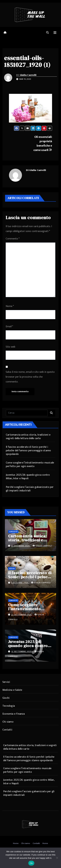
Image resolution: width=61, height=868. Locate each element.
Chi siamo (8, 722)
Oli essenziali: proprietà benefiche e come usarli (43, 143)
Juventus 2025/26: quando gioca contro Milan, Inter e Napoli (28, 477)
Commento (13, 239)
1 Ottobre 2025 (20, 583)
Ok (31, 863)
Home (16, 843)
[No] (57, 858)
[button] (47, 33)
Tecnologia (9, 706)
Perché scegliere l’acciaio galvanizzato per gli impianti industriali (30, 489)
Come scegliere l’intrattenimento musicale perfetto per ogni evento (30, 465)
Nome (10, 306)
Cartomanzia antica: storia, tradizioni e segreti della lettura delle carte (28, 437)
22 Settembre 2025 (22, 615)
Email (9, 327)
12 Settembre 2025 (22, 651)
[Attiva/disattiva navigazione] (55, 33)
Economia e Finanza (14, 714)
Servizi (6, 682)
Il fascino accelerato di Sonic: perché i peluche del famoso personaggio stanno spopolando (28, 451)
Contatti (7, 730)
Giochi (12, 568)
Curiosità (13, 532)
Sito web (10, 347)
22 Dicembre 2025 (21, 546)
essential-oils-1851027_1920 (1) (27, 61)
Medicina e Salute (12, 690)
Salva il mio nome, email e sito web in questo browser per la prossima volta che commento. (30, 377)
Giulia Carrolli (28, 75)
